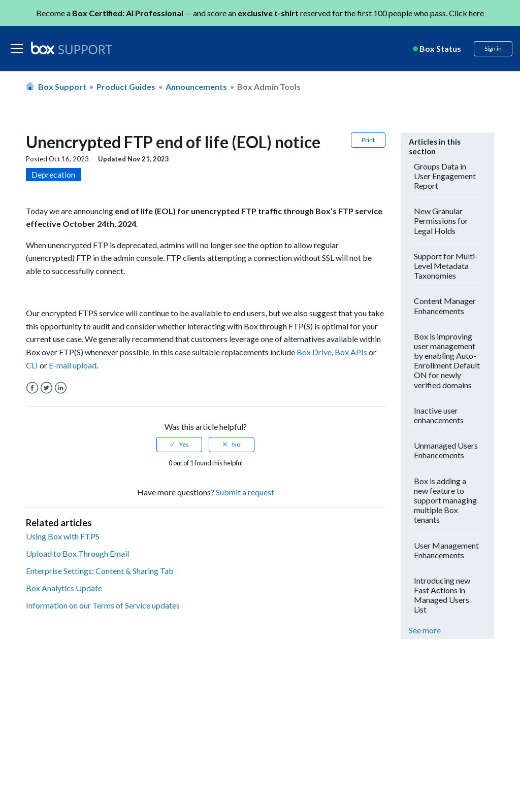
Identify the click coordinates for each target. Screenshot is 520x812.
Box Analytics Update (64, 588)
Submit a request (245, 492)
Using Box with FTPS (63, 536)
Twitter (46, 388)
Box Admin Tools (269, 87)
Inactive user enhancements (439, 415)
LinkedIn (61, 388)
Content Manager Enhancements (445, 306)
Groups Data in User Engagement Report (445, 176)
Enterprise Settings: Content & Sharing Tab (100, 571)
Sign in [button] (493, 48)
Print (368, 140)
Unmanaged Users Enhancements (446, 450)
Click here (466, 13)
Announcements (196, 87)
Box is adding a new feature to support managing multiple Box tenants (445, 500)
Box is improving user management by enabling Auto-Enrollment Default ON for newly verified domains (447, 361)
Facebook (32, 388)
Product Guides (126, 87)
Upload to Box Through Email (77, 553)
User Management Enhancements (446, 550)
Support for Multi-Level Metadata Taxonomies (446, 266)
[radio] (179, 445)
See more (425, 630)
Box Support (62, 87)
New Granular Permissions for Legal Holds (441, 221)
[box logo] (72, 48)
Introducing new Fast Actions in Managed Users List (442, 595)
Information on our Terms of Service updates (103, 605)
